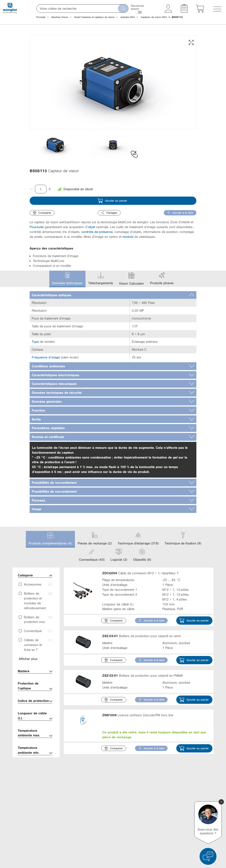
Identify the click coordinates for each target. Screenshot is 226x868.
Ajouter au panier (112, 201)
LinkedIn (156, 797)
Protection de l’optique (35, 686)
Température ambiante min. (35, 751)
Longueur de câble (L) (35, 716)
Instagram (157, 821)
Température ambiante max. (35, 733)
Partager (109, 213)
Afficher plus (28, 659)
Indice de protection (35, 701)
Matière (35, 672)
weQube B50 (128, 17)
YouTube (156, 813)
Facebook (156, 805)
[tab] (113, 295)
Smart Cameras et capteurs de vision (94, 17)
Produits (41, 17)
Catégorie (35, 576)
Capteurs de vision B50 (154, 17)
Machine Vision (60, 17)
